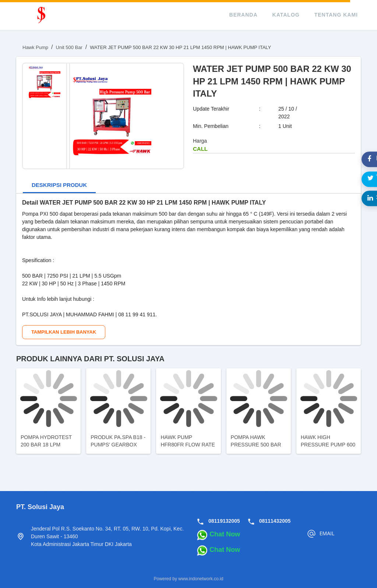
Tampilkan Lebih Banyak (64, 332)
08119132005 (224, 521)
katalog (286, 15)
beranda (244, 15)
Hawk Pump (35, 47)
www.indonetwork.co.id (201, 579)
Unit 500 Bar (69, 47)
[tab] (59, 186)
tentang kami (336, 15)
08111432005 (275, 521)
